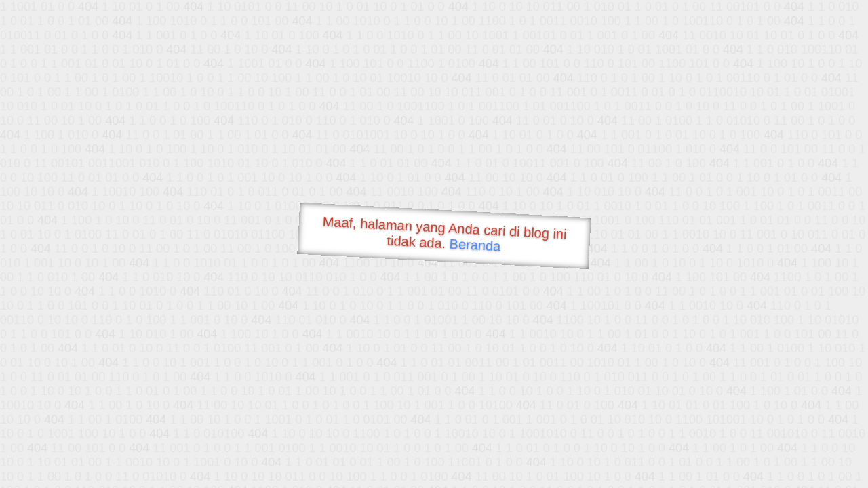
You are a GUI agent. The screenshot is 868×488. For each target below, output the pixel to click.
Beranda (475, 245)
